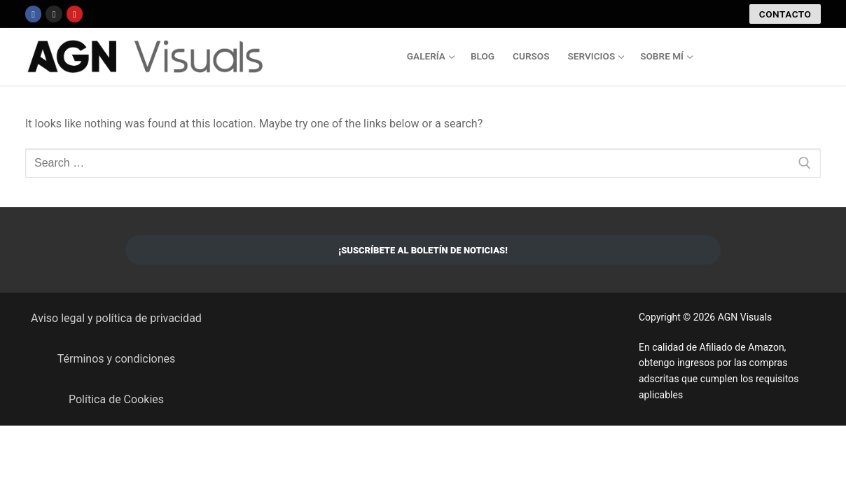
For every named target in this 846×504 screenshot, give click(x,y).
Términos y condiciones (117, 359)
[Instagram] (54, 14)
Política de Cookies (116, 399)
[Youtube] (75, 14)
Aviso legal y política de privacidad (116, 318)
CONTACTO (785, 14)
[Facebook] (33, 14)
